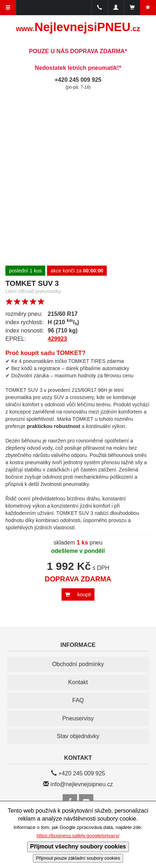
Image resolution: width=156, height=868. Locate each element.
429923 (57, 339)
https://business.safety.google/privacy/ (78, 836)
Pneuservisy (78, 718)
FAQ (78, 700)
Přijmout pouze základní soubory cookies (78, 858)
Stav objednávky (78, 736)
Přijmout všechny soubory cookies (78, 846)
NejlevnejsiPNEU (78, 27)
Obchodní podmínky (78, 664)
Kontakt (78, 682)
